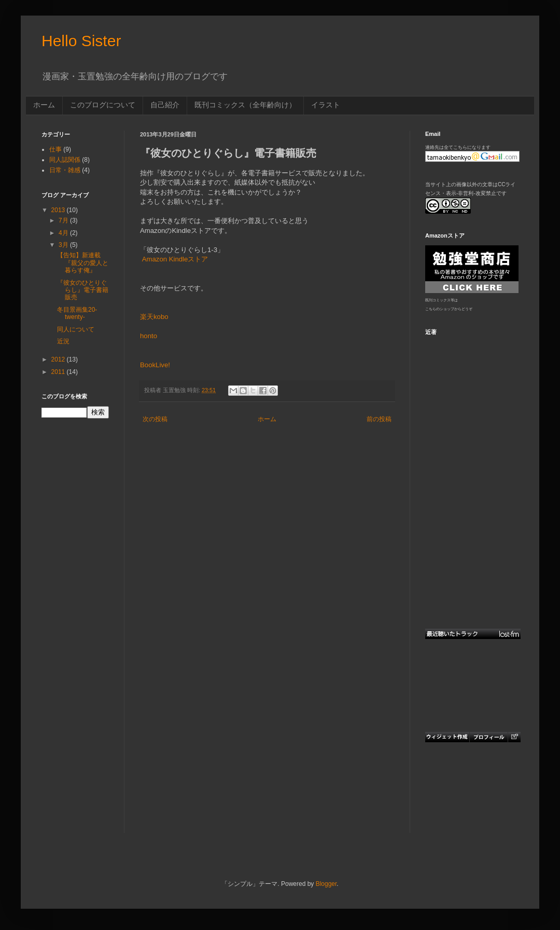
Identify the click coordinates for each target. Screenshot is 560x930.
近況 (63, 341)
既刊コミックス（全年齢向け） (245, 105)
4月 (64, 233)
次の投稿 (155, 419)
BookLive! (155, 365)
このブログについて (103, 105)
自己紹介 (165, 105)
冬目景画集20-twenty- (77, 313)
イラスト (326, 105)
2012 (59, 359)
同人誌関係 (65, 160)
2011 (59, 372)
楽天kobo (154, 317)
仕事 (55, 149)
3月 (64, 245)
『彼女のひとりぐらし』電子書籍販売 (83, 290)
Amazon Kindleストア (175, 259)
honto (149, 336)
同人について (76, 329)
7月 (64, 220)
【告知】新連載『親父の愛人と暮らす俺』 (83, 263)
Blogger (326, 884)
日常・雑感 (65, 170)
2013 (59, 210)
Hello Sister (81, 41)
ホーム (44, 105)
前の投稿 (379, 419)
